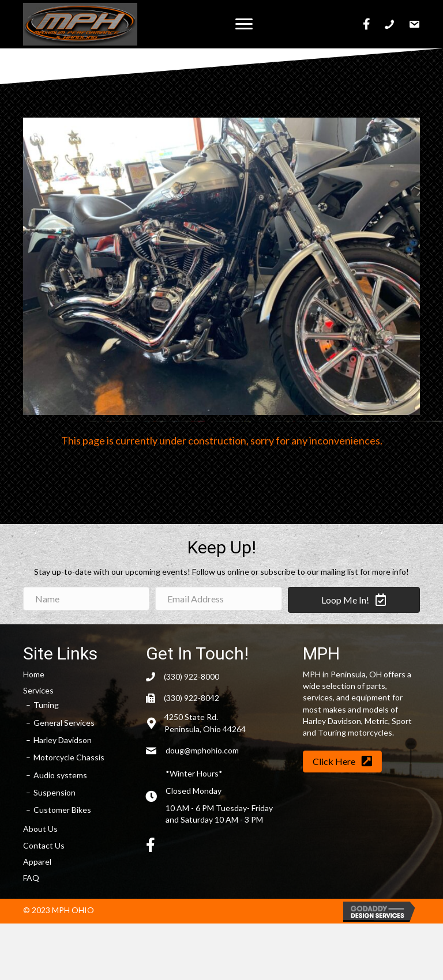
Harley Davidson (63, 740)
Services (38, 690)
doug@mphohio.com (202, 750)
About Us (40, 829)
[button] (244, 24)
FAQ (31, 878)
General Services (64, 723)
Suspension (55, 792)
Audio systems (60, 775)
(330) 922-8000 (192, 676)
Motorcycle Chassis (69, 757)
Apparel (37, 862)
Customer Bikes (62, 810)
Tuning (46, 705)
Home (34, 674)
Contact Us (44, 845)
